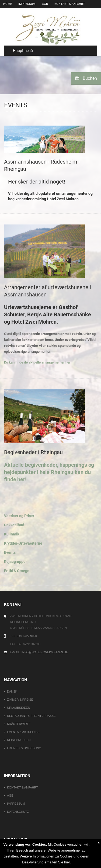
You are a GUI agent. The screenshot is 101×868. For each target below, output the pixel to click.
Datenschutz (18, 812)
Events (10, 552)
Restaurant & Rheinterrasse (31, 716)
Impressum (27, 4)
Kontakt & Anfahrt (70, 4)
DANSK (12, 691)
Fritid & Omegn (17, 571)
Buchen (90, 78)
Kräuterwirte (19, 724)
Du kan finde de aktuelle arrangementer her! (38, 362)
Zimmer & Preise (20, 700)
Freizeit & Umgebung (24, 748)
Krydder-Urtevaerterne (23, 543)
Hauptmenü (20, 51)
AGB (45, 4)
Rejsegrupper (15, 562)
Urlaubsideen (19, 708)
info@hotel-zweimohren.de (45, 652)
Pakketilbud (14, 525)
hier (67, 862)
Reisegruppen (19, 740)
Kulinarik (12, 534)
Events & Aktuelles (23, 732)
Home (8, 4)
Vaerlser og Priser (19, 516)
